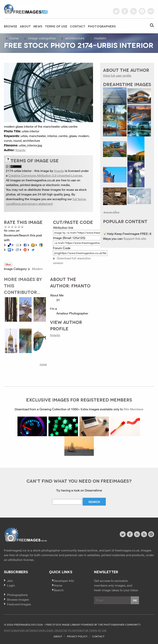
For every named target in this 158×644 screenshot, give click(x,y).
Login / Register (56, 630)
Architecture (75, 38)
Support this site (135, 239)
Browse (11, 26)
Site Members (133, 409)
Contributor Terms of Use (88, 630)
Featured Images (19, 604)
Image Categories (42, 38)
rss (133, 11)
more (43, 364)
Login (11, 585)
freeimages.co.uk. (128, 550)
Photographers (102, 26)
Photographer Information (24, 630)
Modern (100, 38)
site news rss (137, 534)
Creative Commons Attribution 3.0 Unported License (45, 175)
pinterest (142, 11)
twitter (116, 11)
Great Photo (19, 227)
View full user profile (117, 75)
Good (16, 227)
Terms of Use (56, 26)
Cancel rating (6, 227)
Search (59, 590)
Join (10, 581)
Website (25, 535)
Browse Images (18, 599)
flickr (151, 11)
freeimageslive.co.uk (26, 9)
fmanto (21, 150)
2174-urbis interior (19, 171)
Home (14, 38)
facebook (125, 11)
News (38, 26)
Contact (78, 26)
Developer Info (64, 581)
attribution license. (21, 560)
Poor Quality (9, 227)
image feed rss (144, 534)
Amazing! (22, 227)
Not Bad (12, 227)
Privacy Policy (77, 636)
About (25, 26)
